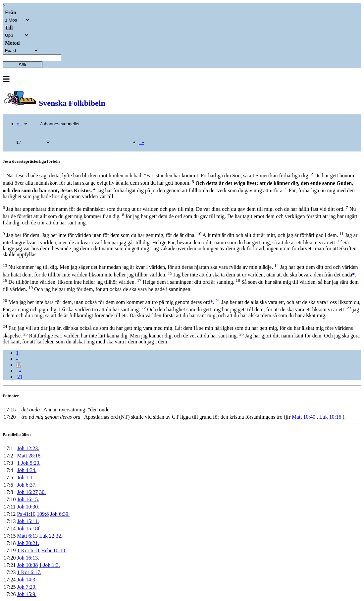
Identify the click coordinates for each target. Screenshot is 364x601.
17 (19, 365)
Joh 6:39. (60, 514)
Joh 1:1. (25, 478)
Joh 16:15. (28, 499)
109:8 (43, 514)
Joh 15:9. (27, 594)
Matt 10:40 (304, 417)
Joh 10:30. (28, 507)
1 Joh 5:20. (29, 463)
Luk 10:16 (330, 417)
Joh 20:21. (28, 543)
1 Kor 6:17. (29, 572)
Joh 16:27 (27, 492)
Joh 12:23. (28, 448)
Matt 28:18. (29, 456)
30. (42, 492)
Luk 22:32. (51, 536)
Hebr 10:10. (54, 550)
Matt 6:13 (27, 536)
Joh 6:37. (27, 485)
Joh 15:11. (28, 521)
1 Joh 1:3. (50, 565)
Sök (23, 65)
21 (19, 377)
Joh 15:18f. (29, 529)
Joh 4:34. (27, 470)
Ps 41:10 (26, 514)
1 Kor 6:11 (28, 550)
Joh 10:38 (27, 565)
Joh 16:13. (28, 558)
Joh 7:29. (27, 587)
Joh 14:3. (27, 580)
